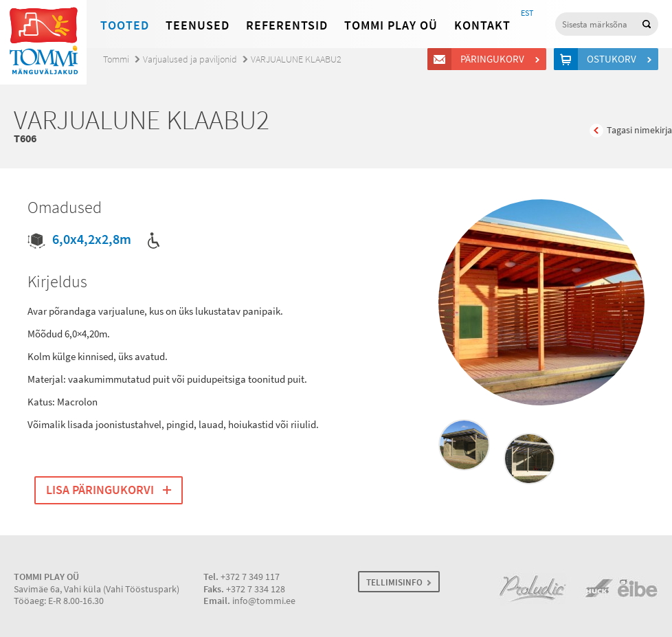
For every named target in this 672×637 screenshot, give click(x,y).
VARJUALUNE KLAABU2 (296, 59)
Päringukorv (494, 59)
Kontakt (482, 25)
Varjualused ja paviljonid (190, 59)
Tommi (116, 59)
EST (527, 13)
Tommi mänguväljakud (43, 42)
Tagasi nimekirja (639, 130)
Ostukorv (614, 59)
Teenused (198, 25)
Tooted (125, 25)
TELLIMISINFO (394, 582)
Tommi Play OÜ (391, 25)
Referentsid (287, 25)
